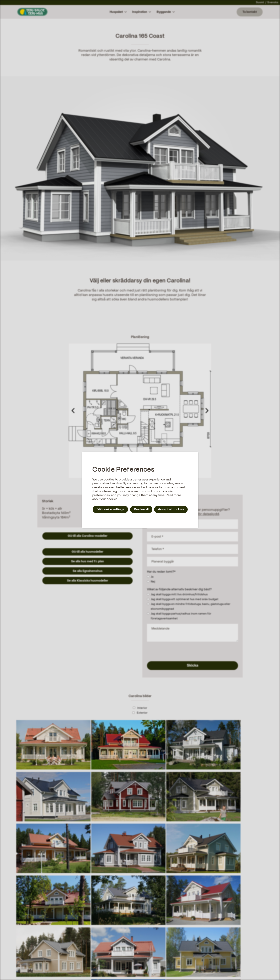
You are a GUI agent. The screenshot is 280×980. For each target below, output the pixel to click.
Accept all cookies (171, 509)
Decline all (141, 509)
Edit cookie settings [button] (110, 509)
